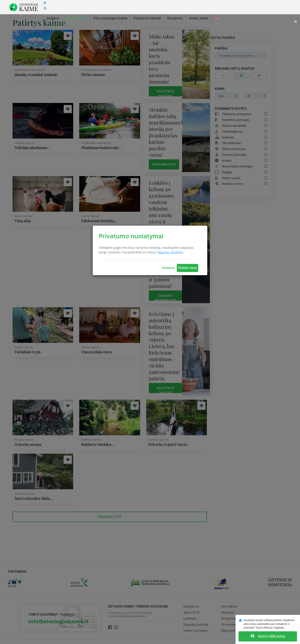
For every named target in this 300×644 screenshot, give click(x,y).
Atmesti (168, 268)
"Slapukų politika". (170, 252)
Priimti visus (187, 268)
